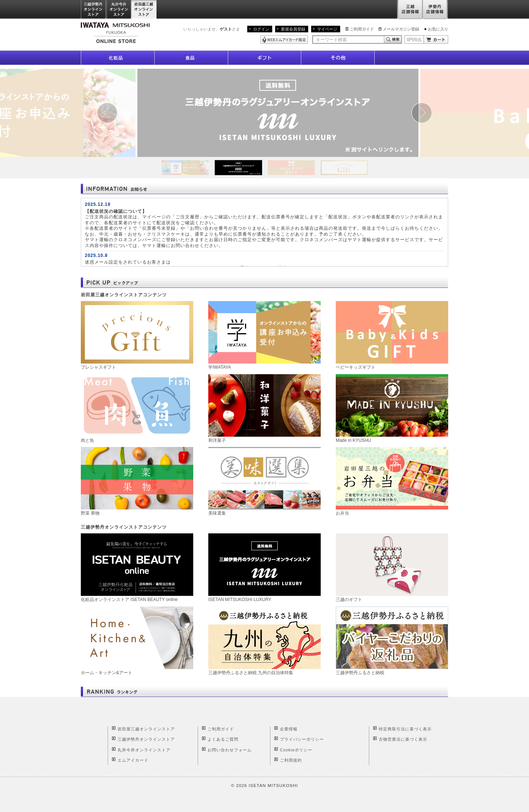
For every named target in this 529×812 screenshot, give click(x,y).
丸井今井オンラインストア (119, 10)
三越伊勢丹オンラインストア (94, 10)
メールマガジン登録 (401, 29)
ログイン (261, 29)
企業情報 (289, 729)
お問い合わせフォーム (230, 750)
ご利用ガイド (362, 29)
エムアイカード (133, 760)
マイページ (327, 29)
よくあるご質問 (223, 739)
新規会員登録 (293, 29)
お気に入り (438, 29)
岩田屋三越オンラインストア (144, 10)
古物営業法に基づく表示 (403, 739)
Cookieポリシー (296, 750)
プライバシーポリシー (302, 739)
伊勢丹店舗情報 (435, 10)
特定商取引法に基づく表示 (405, 729)
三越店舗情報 (410, 10)
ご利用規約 (291, 760)
